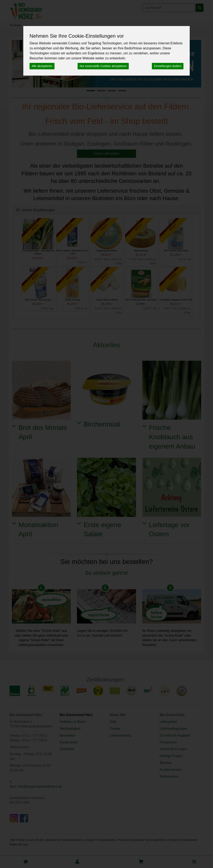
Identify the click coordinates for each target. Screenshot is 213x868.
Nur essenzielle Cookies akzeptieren (103, 66)
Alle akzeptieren (42, 66)
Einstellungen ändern (168, 66)
